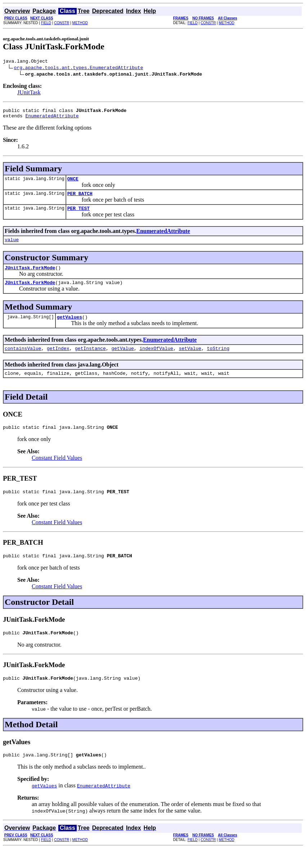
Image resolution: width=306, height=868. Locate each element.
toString (218, 360)
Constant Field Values (57, 472)
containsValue (23, 360)
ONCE (73, 183)
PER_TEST (78, 215)
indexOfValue (156, 360)
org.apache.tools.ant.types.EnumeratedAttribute (79, 68)
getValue (122, 360)
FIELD (46, 23)
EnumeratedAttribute (52, 119)
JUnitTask (29, 93)
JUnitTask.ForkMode (30, 276)
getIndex (58, 360)
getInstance (90, 360)
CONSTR (62, 23)
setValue (190, 360)
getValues (69, 328)
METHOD (80, 23)
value (12, 247)
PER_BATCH (80, 199)
